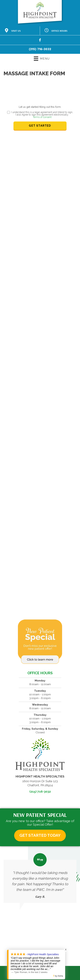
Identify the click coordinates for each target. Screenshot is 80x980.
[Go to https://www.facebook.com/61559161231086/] (40, 41)
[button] (40, 835)
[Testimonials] (40, 878)
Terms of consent (42, 117)
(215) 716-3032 (40, 49)
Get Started (40, 126)
